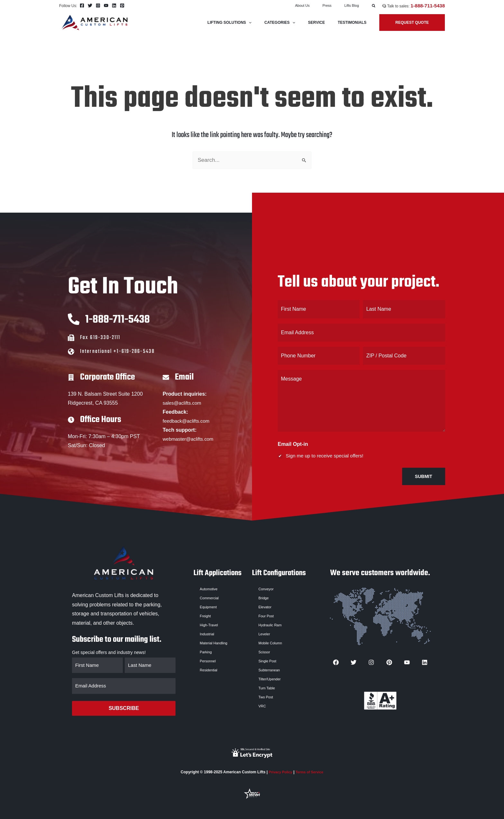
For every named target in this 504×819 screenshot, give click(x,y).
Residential (209, 670)
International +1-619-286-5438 (117, 351)
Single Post (267, 661)
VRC (262, 706)
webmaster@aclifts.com (190, 439)
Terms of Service (311, 772)
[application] (267, 23)
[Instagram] (98, 5)
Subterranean (269, 670)
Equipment (208, 607)
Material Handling (214, 643)
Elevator (265, 607)
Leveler (264, 634)
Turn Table (267, 688)
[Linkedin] (114, 5)
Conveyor (266, 589)
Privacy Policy (279, 772)
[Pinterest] (122, 5)
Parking (206, 652)
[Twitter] (90, 5)
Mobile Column (270, 643)
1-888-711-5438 (123, 319)
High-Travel (209, 625)
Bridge (264, 598)
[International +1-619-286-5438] (71, 352)
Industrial (207, 634)
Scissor (264, 652)
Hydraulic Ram (270, 625)
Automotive (209, 589)
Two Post (266, 697)
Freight (205, 616)
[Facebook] (82, 5)
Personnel (208, 661)
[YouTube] (106, 5)
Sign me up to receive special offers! (325, 456)
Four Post (266, 616)
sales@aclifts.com (183, 403)
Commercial (209, 598)
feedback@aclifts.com (188, 421)
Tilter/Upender (270, 679)
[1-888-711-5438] (73, 319)
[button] (374, 6)
